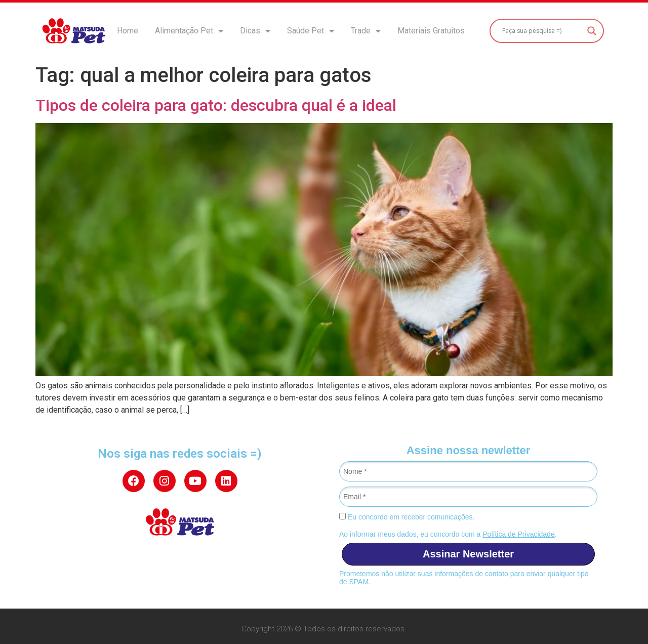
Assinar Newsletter (468, 554)
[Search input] (542, 31)
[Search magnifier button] (592, 31)
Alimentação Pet (189, 31)
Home (128, 31)
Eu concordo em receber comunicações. (407, 517)
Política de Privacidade (518, 534)
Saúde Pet (311, 31)
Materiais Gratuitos (431, 31)
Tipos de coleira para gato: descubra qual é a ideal (216, 105)
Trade (366, 31)
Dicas (255, 31)
